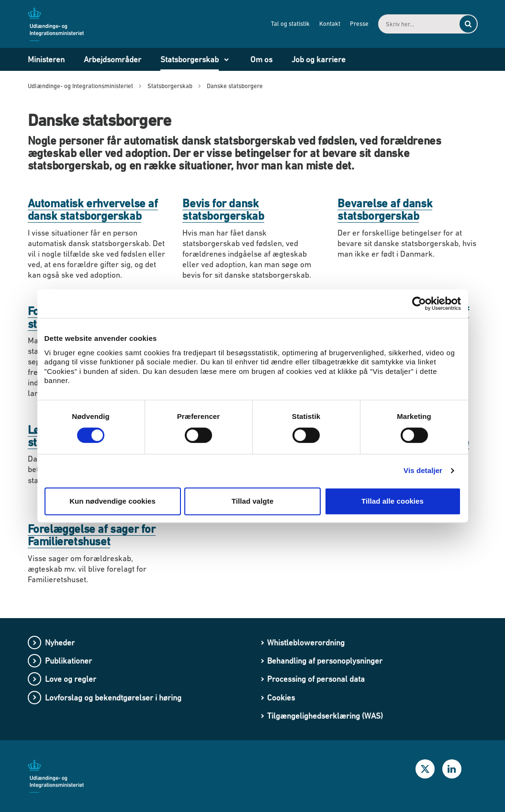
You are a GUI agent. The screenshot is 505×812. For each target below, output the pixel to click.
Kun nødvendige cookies (112, 501)
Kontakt (330, 24)
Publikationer (68, 661)
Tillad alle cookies (393, 501)
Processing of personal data (316, 679)
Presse (359, 24)
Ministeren (46, 59)
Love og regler (71, 679)
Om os (261, 59)
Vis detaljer (423, 470)
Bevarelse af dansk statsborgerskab (385, 209)
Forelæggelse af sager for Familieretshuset (92, 535)
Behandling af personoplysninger (325, 661)
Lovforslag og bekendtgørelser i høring (113, 698)
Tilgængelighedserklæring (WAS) (325, 716)
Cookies (281, 698)
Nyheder (60, 643)
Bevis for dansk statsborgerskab (223, 209)
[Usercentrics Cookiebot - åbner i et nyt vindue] (419, 304)
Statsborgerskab (190, 59)
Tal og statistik (290, 24)
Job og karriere (319, 59)
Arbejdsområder (112, 59)
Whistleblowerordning (306, 643)
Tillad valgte (253, 501)
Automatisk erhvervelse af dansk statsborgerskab (93, 209)
